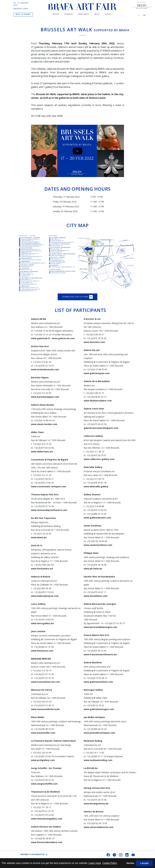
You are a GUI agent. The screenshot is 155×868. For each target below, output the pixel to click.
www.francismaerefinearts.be (100, 654)
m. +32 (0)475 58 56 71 (42, 479)
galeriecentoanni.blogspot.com (101, 428)
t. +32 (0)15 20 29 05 (41, 534)
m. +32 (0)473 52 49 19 (42, 705)
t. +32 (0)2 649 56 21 (94, 335)
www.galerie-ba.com (63, 338)
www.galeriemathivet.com (98, 682)
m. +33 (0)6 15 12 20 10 (43, 335)
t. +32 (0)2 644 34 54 (41, 702)
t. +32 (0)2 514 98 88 (94, 506)
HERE (60, 116)
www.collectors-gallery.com (99, 459)
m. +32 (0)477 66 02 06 (42, 448)
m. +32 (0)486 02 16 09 (95, 514)
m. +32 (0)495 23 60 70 (42, 756)
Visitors (56, 14)
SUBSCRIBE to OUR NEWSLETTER (34, 855)
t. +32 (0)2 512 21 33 (41, 475)
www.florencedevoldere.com (47, 842)
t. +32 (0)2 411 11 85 (94, 753)
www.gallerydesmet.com (97, 518)
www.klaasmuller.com (43, 733)
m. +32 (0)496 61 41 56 (42, 647)
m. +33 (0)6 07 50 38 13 (95, 678)
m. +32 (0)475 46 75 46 (95, 800)
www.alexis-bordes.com (44, 424)
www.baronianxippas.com (45, 397)
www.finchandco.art (42, 569)
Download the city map (77, 297)
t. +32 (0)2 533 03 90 (41, 753)
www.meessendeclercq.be (45, 709)
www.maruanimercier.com (45, 682)
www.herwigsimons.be (96, 804)
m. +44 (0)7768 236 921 (43, 565)
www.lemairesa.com (42, 651)
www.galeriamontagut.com (99, 709)
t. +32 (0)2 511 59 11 (41, 807)
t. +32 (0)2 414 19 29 (41, 444)
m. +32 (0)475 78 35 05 (95, 338)
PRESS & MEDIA (83, 14)
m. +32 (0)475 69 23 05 (95, 651)
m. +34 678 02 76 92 (94, 705)
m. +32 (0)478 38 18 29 (42, 729)
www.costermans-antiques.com (49, 486)
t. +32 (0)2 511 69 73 (94, 479)
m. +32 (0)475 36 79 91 (95, 455)
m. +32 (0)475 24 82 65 (42, 620)
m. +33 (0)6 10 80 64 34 (43, 420)
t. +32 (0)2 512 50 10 (41, 670)
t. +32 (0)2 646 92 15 (94, 393)
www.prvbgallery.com (43, 760)
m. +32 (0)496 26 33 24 (95, 729)
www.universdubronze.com (99, 827)
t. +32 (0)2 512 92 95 (41, 393)
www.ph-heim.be (93, 569)
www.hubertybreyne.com (45, 596)
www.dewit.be (39, 537)
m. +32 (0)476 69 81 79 (95, 483)
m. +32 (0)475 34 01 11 (95, 592)
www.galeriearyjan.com (97, 373)
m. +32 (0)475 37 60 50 (95, 510)
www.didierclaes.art (42, 452)
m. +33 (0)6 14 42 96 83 (43, 331)
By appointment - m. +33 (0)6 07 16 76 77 (104, 623)
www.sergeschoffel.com (44, 784)
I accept (144, 863)
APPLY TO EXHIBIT (23, 14)
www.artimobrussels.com (45, 369)
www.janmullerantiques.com (99, 733)
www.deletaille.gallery (96, 486)
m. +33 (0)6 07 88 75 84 (95, 369)
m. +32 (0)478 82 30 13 (95, 397)
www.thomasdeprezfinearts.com (49, 510)
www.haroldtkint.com (96, 596)
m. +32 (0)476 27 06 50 (42, 483)
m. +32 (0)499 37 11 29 (95, 756)
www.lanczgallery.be (42, 623)
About (97, 14)
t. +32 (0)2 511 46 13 (94, 452)
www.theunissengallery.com (47, 819)
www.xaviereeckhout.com (98, 545)
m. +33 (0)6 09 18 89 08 (95, 541)
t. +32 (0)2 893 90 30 (41, 588)
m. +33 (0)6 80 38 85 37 (43, 838)
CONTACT (108, 14)
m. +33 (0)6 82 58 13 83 (95, 823)
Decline (130, 863)
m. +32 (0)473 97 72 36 (42, 674)
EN (144, 15)
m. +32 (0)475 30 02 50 (95, 424)
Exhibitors (68, 14)
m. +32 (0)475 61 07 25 (42, 811)
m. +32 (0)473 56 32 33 (42, 780)
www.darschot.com (94, 342)
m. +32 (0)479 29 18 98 (95, 565)
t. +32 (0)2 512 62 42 (41, 362)
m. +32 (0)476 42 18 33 (42, 366)
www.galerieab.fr (41, 338)
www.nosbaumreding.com (98, 760)
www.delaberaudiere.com (98, 401)
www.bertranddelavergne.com (100, 627)
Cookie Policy (110, 863)
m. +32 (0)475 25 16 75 (42, 678)
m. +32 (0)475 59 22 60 (42, 815)
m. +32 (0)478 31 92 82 (42, 592)
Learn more (95, 863)
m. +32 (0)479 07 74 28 (42, 506)
